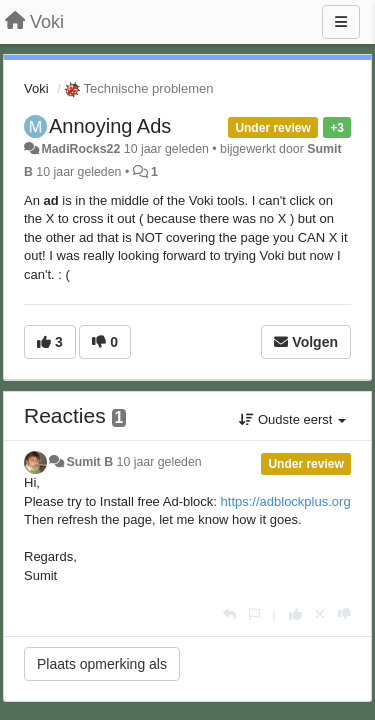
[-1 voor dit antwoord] (344, 614)
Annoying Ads (110, 126)
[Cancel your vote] (320, 614)
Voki (36, 88)
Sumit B (89, 462)
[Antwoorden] (229, 614)
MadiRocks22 (80, 149)
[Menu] (341, 22)
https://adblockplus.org (286, 501)
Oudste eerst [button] (292, 419)
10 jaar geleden (159, 462)
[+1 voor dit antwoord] (295, 614)
